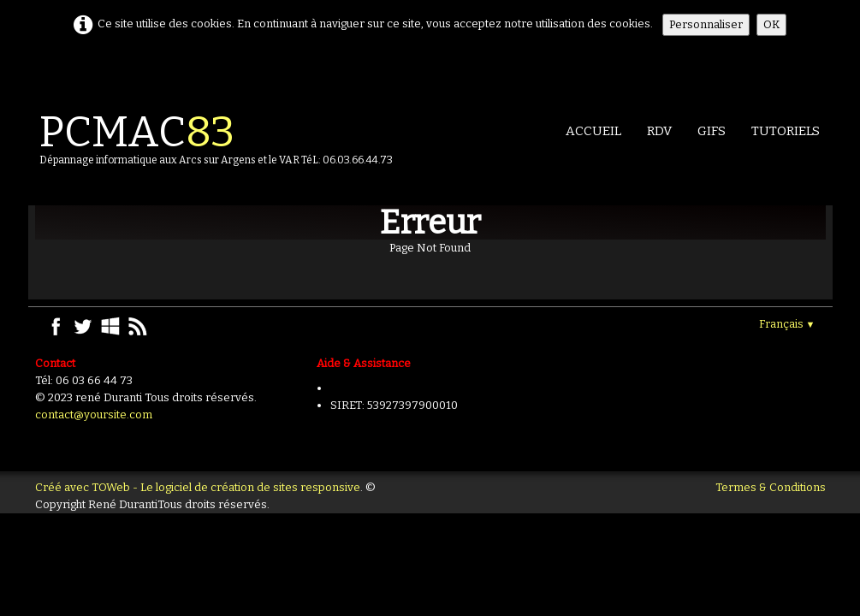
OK (771, 24)
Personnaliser (706, 24)
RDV (659, 131)
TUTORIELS (786, 131)
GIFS (712, 131)
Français (787, 324)
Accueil (593, 131)
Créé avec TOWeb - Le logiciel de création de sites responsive (198, 487)
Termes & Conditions (771, 487)
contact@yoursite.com (94, 415)
